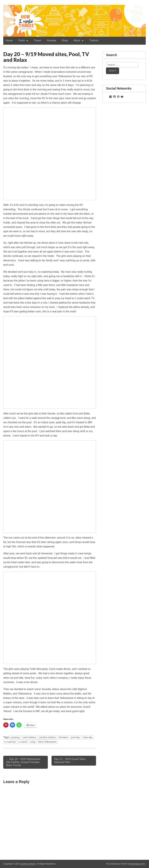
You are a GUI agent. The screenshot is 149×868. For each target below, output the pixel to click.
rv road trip (10, 742)
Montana (63, 737)
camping (15, 737)
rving (33, 742)
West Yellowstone (48, 742)
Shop (65, 41)
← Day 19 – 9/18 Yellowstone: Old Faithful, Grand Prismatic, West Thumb (23, 762)
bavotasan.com (138, 864)
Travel (37, 41)
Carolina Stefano (28, 864)
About (77, 41)
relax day (88, 737)
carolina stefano (47, 737)
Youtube (51, 41)
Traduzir (94, 41)
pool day (75, 737)
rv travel (23, 742)
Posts (22, 41)
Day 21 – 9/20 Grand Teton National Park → (70, 761)
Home (9, 41)
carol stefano (29, 737)
